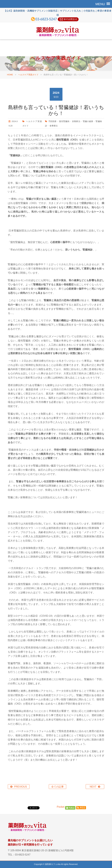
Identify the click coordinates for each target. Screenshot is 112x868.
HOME (10, 75)
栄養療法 (76, 121)
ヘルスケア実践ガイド (28, 75)
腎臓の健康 (88, 121)
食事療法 (54, 126)
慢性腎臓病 (64, 121)
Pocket (61, 807)
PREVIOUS (20, 787)
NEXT (93, 787)
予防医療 (52, 121)
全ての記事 (57, 787)
